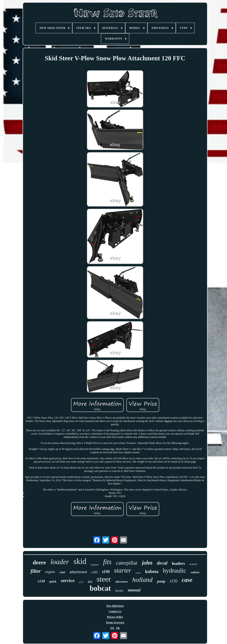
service (68, 581)
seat (62, 572)
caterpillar (127, 563)
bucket (119, 591)
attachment (78, 572)
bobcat (100, 588)
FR (118, 628)
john (147, 563)
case (187, 580)
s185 (94, 572)
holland (143, 580)
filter (36, 571)
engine (50, 572)
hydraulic (175, 570)
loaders (178, 563)
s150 (174, 581)
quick (53, 582)
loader (60, 562)
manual (134, 590)
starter (123, 570)
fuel (90, 582)
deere (39, 562)
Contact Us (115, 611)
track (138, 573)
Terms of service (115, 622)
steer (104, 579)
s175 (81, 582)
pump (161, 581)
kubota (152, 571)
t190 (106, 572)
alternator (121, 582)
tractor (193, 564)
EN (112, 628)
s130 (41, 581)
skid (80, 561)
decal (162, 563)
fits (107, 562)
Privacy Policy (115, 617)
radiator (195, 572)
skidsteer (95, 565)
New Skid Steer (115, 606)
